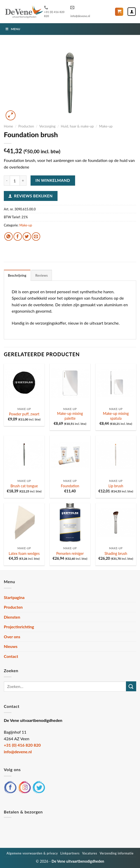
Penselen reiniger (70, 553)
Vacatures (90, 853)
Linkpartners (70, 853)
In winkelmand (53, 180)
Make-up (106, 126)
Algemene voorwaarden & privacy (32, 853)
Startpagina (14, 597)
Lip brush (116, 486)
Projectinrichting (19, 627)
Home (8, 126)
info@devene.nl (80, 11)
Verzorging (47, 126)
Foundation (70, 486)
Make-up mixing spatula (116, 416)
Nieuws (11, 646)
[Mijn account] (132, 11)
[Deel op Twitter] (27, 237)
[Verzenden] (131, 686)
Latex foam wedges (24, 553)
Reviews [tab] (42, 275)
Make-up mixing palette (70, 416)
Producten (26, 126)
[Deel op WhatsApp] (9, 237)
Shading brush (116, 553)
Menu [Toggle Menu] (13, 29)
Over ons (12, 637)
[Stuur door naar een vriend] (36, 237)
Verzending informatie (116, 853)
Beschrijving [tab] (17, 275)
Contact (11, 656)
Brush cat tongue (24, 486)
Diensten (12, 617)
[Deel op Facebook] (18, 237)
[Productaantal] (15, 181)
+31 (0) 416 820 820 (54, 11)
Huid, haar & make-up (77, 126)
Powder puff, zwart (24, 414)
